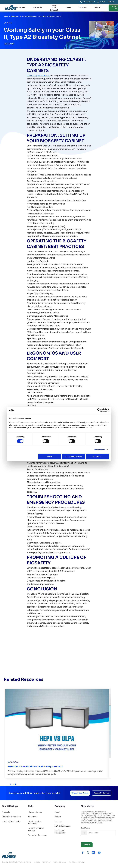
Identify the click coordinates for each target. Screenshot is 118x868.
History (58, 817)
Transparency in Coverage (77, 862)
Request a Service (100, 793)
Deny (50, 457)
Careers (83, 8)
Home (6, 16)
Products (21, 8)
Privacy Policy (47, 862)
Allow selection (74, 457)
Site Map (37, 862)
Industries (38, 8)
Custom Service (35, 812)
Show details (99, 450)
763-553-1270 (89, 2)
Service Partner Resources (35, 822)
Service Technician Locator (36, 829)
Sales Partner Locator (11, 821)
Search (111, 2)
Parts (68, 8)
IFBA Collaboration (62, 826)
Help (31, 806)
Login (103, 2)
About (98, 8)
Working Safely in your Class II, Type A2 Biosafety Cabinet (41, 16)
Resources (15, 16)
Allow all (98, 457)
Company (60, 806)
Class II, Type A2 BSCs (38, 76)
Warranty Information (37, 835)
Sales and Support (54, 8)
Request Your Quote (78, 793)
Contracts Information (11, 817)
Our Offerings (10, 806)
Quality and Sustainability (60, 832)
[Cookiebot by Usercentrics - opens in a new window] (99, 410)
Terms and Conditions (60, 862)
